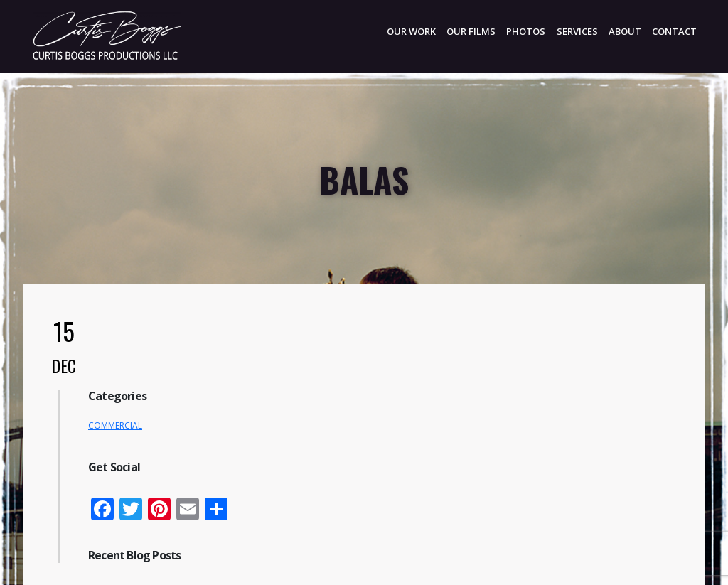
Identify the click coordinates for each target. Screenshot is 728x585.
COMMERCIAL (115, 425)
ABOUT (625, 31)
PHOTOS (526, 31)
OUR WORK (411, 31)
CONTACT (674, 31)
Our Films (471, 31)
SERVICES (577, 31)
